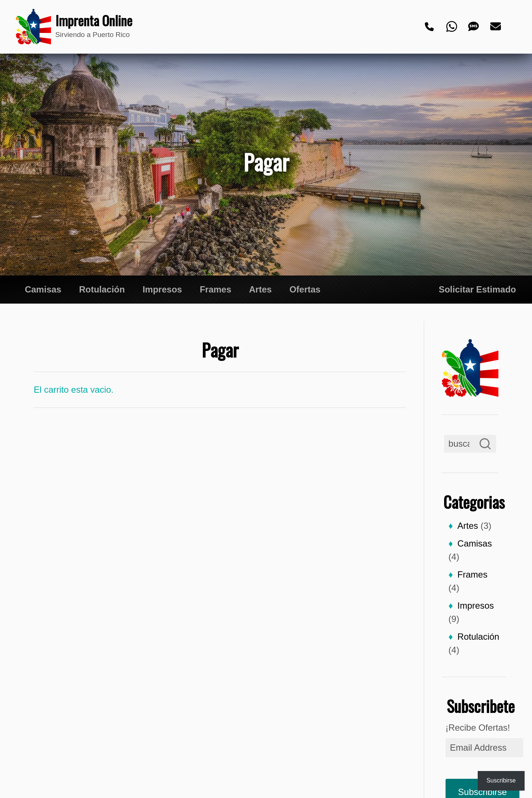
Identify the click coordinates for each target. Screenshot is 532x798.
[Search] (485, 444)
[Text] (474, 27)
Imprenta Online (89, 21)
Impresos (162, 289)
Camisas (43, 289)
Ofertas (305, 289)
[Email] (496, 27)
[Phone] (430, 27)
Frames (216, 289)
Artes (260, 289)
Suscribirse (501, 780)
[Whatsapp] (452, 27)
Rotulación (102, 289)
